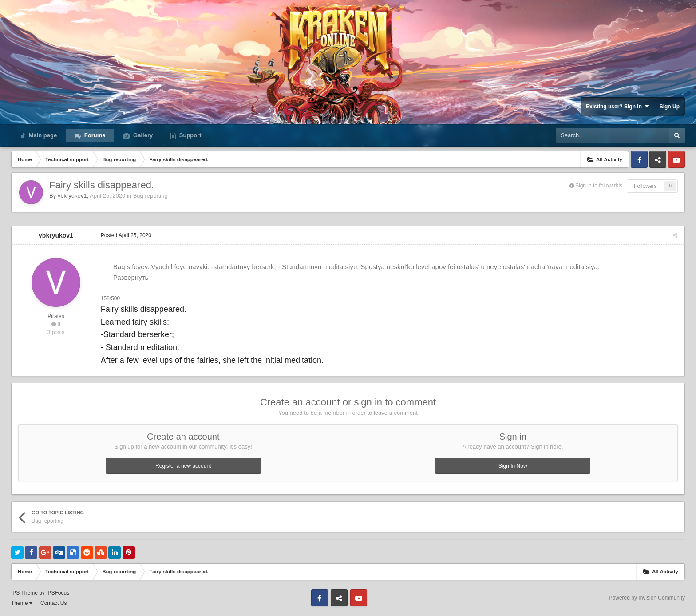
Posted (126, 235)
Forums (94, 135)
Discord (658, 159)
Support (189, 135)
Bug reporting (150, 196)
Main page (42, 135)
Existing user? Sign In (617, 106)
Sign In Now (513, 466)
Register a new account (183, 466)
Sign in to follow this (599, 186)
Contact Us (53, 603)
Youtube (676, 159)
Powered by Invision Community (647, 598)
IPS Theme (24, 593)
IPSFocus (58, 593)
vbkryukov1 (72, 196)
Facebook (639, 159)
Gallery (142, 135)
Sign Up (670, 107)
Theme (22, 603)
